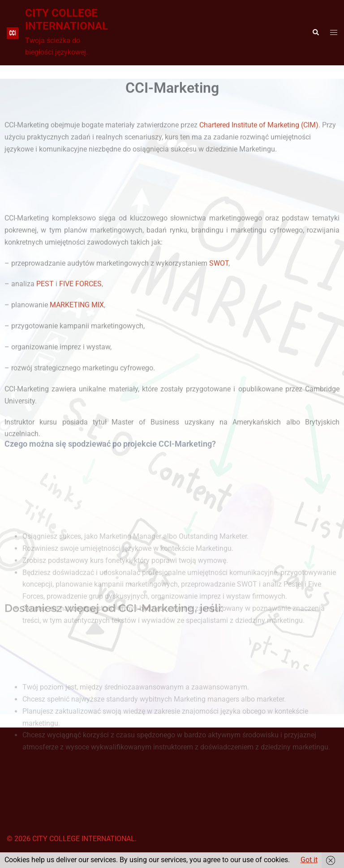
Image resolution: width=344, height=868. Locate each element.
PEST (45, 311)
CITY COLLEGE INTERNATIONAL (67, 19)
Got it (309, 860)
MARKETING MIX (77, 332)
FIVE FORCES (80, 311)
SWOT (219, 290)
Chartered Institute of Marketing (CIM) (259, 130)
